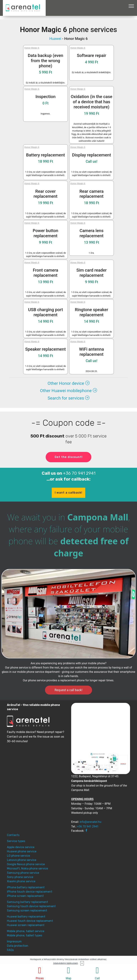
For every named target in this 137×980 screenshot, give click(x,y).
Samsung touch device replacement (31, 906)
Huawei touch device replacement (30, 921)
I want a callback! (68, 493)
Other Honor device (68, 383)
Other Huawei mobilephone (68, 391)
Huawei (55, 39)
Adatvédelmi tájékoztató (65, 963)
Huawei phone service (22, 851)
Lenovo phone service (22, 860)
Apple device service (21, 847)
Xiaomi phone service (21, 881)
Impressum (14, 941)
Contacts (13, 835)
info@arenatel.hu (90, 822)
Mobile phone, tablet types (25, 935)
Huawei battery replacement (26, 917)
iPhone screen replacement (25, 896)
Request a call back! (68, 690)
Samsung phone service (23, 873)
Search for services (68, 398)
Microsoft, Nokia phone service (27, 868)
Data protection (18, 946)
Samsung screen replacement (27, 910)
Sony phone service (20, 877)
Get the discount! (68, 457)
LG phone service (18, 856)
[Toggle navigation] (131, 6)
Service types (16, 841)
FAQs (10, 950)
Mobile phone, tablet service (26, 931)
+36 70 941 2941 (79, 473)
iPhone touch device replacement (30, 892)
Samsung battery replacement (27, 902)
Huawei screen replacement (26, 925)
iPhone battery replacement (26, 887)
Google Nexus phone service (26, 864)
